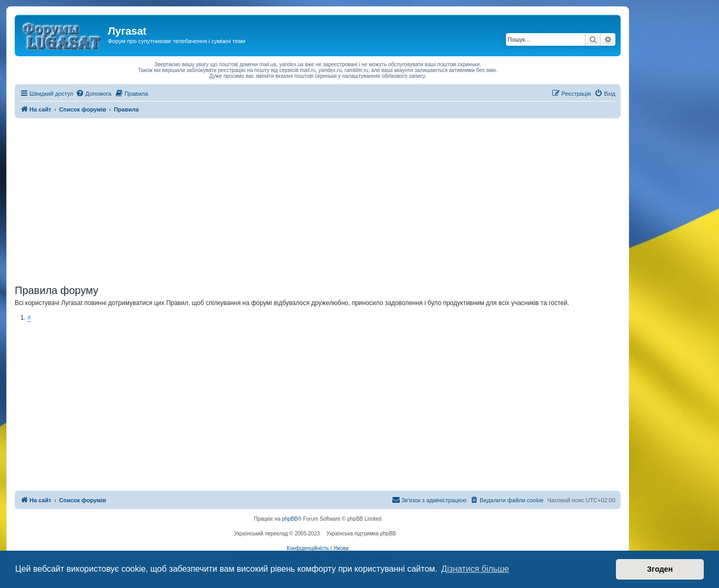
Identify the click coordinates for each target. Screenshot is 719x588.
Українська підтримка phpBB (361, 534)
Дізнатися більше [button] (475, 569)
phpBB (290, 519)
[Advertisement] (318, 197)
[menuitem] (93, 94)
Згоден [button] (660, 569)
